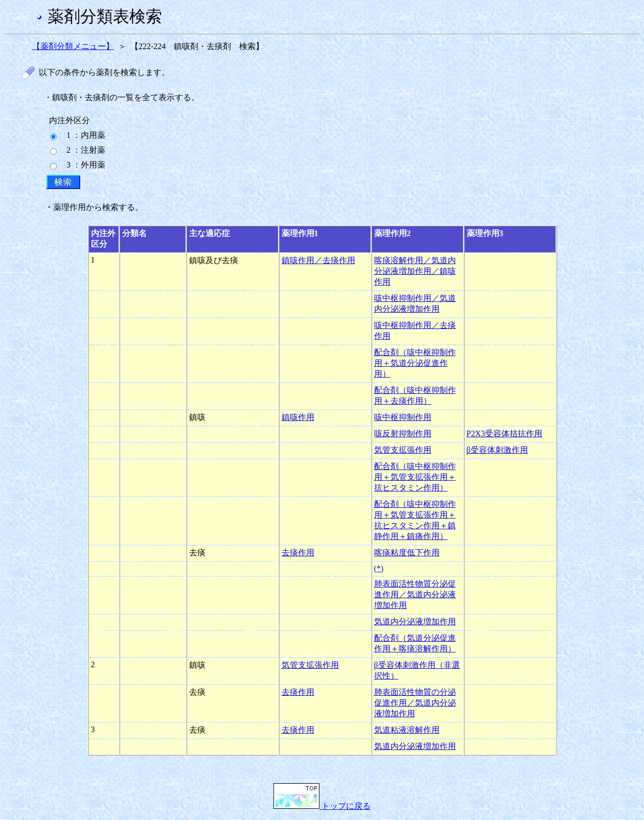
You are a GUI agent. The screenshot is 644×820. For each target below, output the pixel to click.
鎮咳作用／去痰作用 (318, 260)
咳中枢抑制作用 (403, 417)
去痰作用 (298, 553)
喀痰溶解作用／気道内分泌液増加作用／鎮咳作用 (415, 271)
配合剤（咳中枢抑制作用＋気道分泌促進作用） (415, 363)
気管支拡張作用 (403, 450)
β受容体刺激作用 (497, 450)
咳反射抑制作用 (403, 434)
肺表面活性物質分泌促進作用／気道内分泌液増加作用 (415, 594)
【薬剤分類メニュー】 (73, 46)
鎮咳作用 (298, 417)
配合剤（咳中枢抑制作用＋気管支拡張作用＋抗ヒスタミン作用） (415, 477)
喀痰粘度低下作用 (407, 553)
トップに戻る (322, 806)
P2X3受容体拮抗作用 (504, 434)
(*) (379, 568)
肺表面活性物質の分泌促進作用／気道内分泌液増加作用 (415, 703)
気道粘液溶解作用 (407, 730)
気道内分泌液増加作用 (415, 622)
